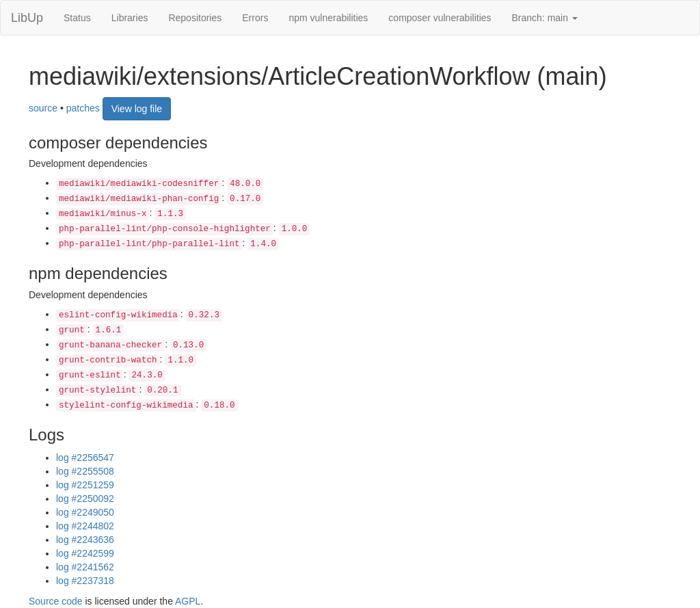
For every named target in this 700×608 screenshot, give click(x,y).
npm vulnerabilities (328, 18)
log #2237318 (85, 581)
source (43, 107)
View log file (137, 109)
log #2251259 (85, 485)
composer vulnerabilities (440, 18)
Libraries (130, 18)
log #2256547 (85, 458)
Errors (255, 18)
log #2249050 (85, 512)
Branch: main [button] (545, 18)
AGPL (188, 601)
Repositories (195, 18)
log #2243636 (85, 540)
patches (83, 107)
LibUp (27, 18)
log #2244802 (85, 526)
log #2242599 (85, 553)
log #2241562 (85, 567)
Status (77, 18)
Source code (56, 601)
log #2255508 (85, 471)
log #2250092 (85, 499)
